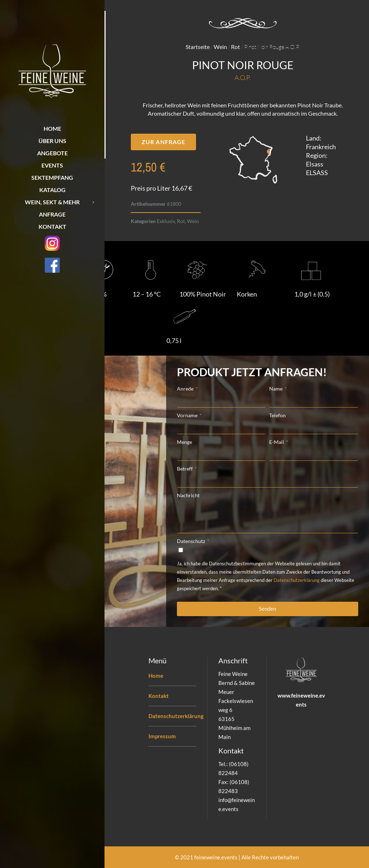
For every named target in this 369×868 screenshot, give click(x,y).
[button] (163, 142)
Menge (184, 442)
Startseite (198, 47)
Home (156, 676)
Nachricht (188, 495)
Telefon (277, 415)
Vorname (188, 415)
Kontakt (159, 696)
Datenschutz (192, 541)
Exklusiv (166, 221)
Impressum (162, 736)
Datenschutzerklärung (297, 580)
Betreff (185, 469)
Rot (235, 47)
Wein (220, 47)
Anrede (186, 389)
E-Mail (277, 442)
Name (276, 389)
